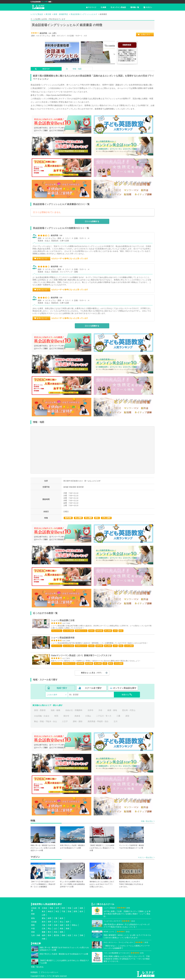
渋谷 (100, 712)
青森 (51, 910)
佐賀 (69, 937)
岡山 (50, 930)
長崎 (63, 937)
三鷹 (118, 718)
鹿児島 (56, 937)
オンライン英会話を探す (125, 690)
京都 (56, 927)
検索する (127, 696)
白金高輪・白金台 (42, 718)
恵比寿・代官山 (129, 712)
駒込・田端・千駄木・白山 (46, 723)
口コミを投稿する (92, 221)
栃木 (81, 913)
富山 (62, 923)
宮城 (69, 910)
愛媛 (44, 934)
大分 (75, 937)
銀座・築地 (112, 712)
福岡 (44, 937)
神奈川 (50, 913)
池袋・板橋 (55, 712)
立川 (116, 723)
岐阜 (62, 920)
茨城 (69, 913)
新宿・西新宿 (40, 712)
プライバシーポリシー (49, 974)
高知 (56, 934)
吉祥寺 (90, 712)
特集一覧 (135, 7)
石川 (56, 923)
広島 (44, 930)
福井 (68, 923)
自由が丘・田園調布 (74, 712)
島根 (68, 930)
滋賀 (62, 927)
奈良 (68, 927)
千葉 (63, 913)
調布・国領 (78, 723)
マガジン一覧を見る (145, 859)
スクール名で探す (93, 690)
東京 (44, 913)
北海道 (44, 910)
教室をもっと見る (92, 674)
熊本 (50, 937)
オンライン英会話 (118, 7)
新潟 (44, 923)
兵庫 (50, 927)
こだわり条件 (52, 696)
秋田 (63, 910)
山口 (56, 930)
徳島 (62, 934)
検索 (103, 7)
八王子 (65, 723)
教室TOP (46, 69)
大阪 (44, 927)
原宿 (127, 718)
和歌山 (75, 927)
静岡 (50, 920)
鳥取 (62, 930)
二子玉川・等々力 (104, 718)
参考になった (42, 259)
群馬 (75, 913)
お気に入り (146, 34)
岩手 (57, 910)
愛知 (44, 920)
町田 (56, 718)
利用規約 (34, 974)
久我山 (88, 718)
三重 (56, 920)
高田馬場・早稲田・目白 (98, 723)
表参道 (77, 718)
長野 (50, 923)
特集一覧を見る (147, 823)
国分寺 (66, 718)
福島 (81, 910)
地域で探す (62, 690)
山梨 (44, 917)
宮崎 (81, 937)
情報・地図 (77, 69)
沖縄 (44, 941)
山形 (75, 910)
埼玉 (57, 913)
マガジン (148, 7)
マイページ (91, 7)
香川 (50, 934)
